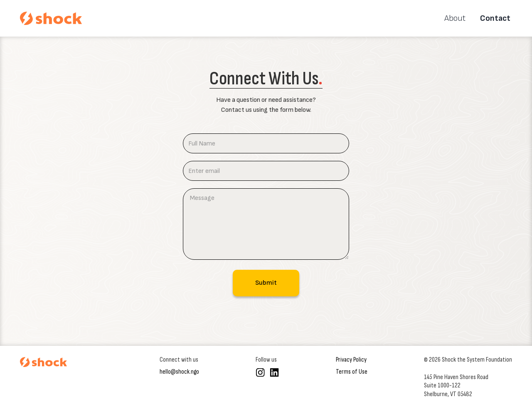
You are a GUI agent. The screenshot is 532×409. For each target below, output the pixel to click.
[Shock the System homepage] (43, 362)
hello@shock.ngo (179, 372)
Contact (495, 18)
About (455, 18)
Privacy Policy (351, 360)
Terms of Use (352, 372)
